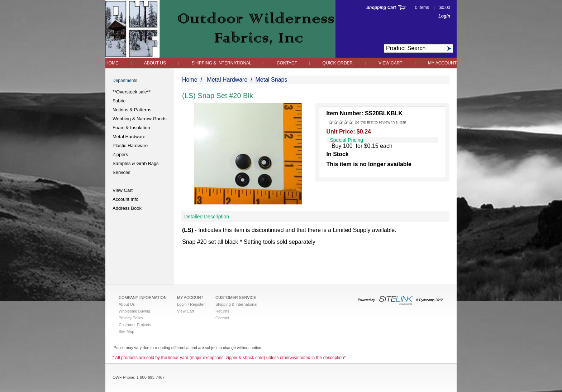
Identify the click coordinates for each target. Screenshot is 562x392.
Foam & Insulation (131, 128)
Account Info (125, 199)
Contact (287, 63)
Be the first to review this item (380, 122)
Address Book (127, 208)
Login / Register (191, 304)
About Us (155, 63)
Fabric (119, 101)
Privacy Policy (131, 318)
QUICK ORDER (338, 63)
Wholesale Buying (134, 311)
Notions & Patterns (132, 110)
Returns (222, 311)
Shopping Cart (381, 8)
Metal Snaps (272, 80)
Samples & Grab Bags (136, 163)
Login (444, 16)
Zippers (120, 154)
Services (122, 172)
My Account (442, 63)
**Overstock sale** (132, 92)
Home (112, 63)
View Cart (390, 63)
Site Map (126, 331)
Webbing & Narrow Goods (140, 119)
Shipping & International (222, 63)
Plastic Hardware (130, 146)
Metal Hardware (129, 137)
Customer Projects (135, 325)
